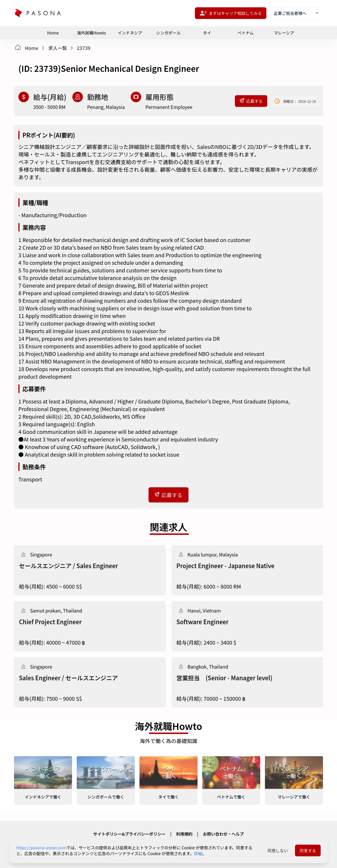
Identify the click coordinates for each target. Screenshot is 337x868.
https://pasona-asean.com (41, 848)
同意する (308, 850)
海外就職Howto (91, 33)
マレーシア (284, 33)
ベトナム (246, 33)
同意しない (278, 850)
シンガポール (169, 33)
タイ (207, 33)
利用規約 (184, 834)
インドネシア (130, 33)
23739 (83, 48)
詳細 (198, 853)
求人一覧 (57, 48)
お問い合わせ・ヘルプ (223, 834)
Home (53, 33)
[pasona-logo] (38, 13)
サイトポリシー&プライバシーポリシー (130, 834)
